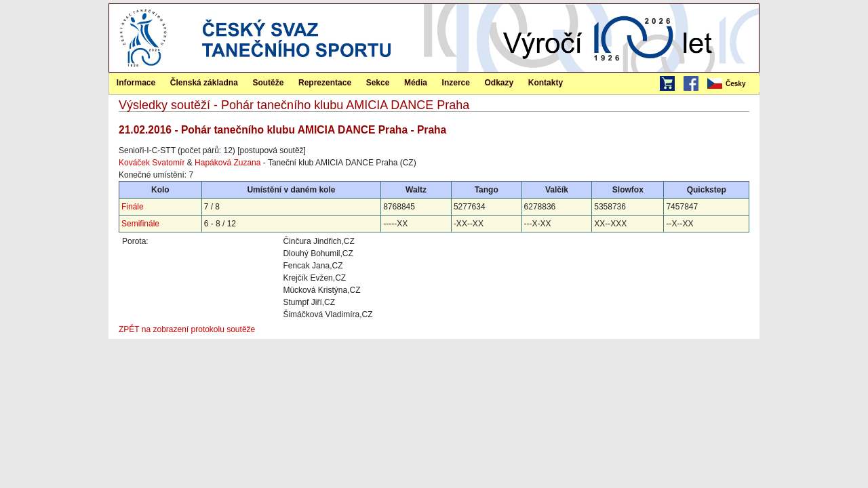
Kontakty (546, 83)
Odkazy (499, 83)
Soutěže (268, 83)
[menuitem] (732, 84)
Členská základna (204, 83)
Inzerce (456, 83)
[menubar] (732, 84)
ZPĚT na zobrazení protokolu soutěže (187, 329)
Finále (133, 207)
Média (416, 83)
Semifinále (140, 224)
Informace (136, 83)
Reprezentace (325, 83)
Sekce (378, 83)
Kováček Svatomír (152, 163)
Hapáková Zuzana (228, 163)
